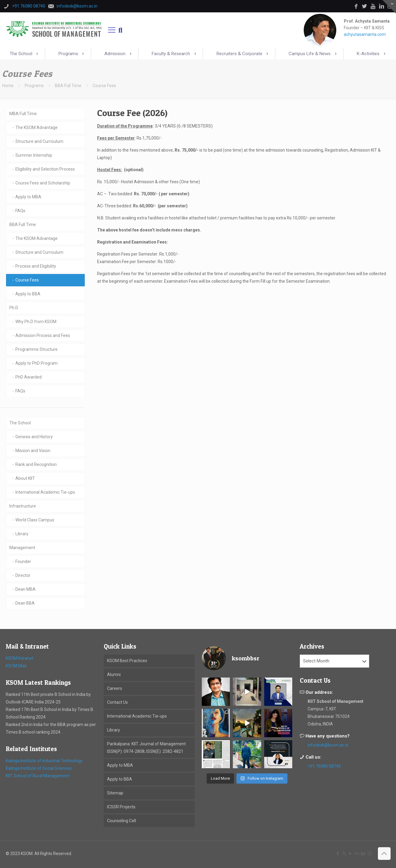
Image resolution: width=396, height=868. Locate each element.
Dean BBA (25, 603)
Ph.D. (14, 308)
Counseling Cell (122, 821)
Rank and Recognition (36, 464)
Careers (115, 688)
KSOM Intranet (20, 658)
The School (20, 423)
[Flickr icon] (357, 854)
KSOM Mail (16, 666)
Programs (34, 86)
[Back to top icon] (384, 854)
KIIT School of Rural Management (38, 776)
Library (22, 534)
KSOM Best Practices (127, 661)
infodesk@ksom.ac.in (328, 745)
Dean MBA (25, 589)
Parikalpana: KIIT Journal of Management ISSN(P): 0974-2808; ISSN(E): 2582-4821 (146, 748)
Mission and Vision (33, 451)
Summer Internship (34, 155)
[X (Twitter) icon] (344, 854)
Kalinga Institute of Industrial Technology (44, 761)
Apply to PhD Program (36, 363)
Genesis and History (34, 437)
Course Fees (27, 280)
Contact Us (117, 702)
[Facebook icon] (338, 854)
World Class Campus (35, 520)
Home (8, 86)
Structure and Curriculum (39, 141)
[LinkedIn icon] (363, 854)
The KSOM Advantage (36, 127)
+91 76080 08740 (324, 766)
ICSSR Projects (121, 807)
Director (23, 575)
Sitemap (115, 793)
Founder (23, 561)
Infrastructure (23, 506)
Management (22, 548)
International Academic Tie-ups (45, 492)
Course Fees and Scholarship (43, 183)
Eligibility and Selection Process (45, 169)
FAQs (20, 211)
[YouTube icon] (351, 854)
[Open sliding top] (389, 7)
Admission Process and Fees (43, 335)
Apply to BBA (28, 294)
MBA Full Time (23, 114)
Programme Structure (36, 349)
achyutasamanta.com (365, 34)
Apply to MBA (28, 197)
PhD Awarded (29, 377)
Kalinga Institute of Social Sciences (39, 768)
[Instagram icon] (370, 854)
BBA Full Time (68, 86)
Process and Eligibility (36, 266)
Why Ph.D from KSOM (36, 322)
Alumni (114, 675)
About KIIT (25, 478)
